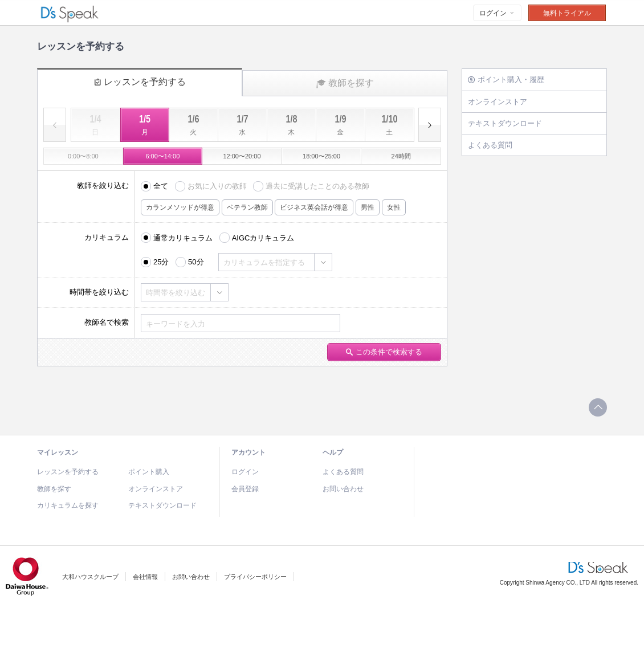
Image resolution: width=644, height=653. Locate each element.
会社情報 (145, 577)
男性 (368, 207)
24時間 (401, 156)
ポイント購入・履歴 (506, 79)
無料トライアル (567, 13)
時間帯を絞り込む (176, 293)
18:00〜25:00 (321, 156)
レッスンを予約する (140, 82)
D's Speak (71, 13)
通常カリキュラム (183, 238)
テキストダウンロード (505, 123)
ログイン (497, 13)
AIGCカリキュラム (263, 238)
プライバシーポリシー (255, 577)
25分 (161, 262)
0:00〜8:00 (83, 156)
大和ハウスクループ (90, 577)
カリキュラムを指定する (264, 262)
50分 (196, 262)
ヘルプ (333, 452)
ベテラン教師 (247, 207)
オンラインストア (498, 102)
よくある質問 (490, 145)
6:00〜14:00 (162, 156)
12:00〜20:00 (242, 156)
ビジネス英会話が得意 (314, 207)
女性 (394, 207)
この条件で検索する (384, 352)
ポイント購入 (149, 472)
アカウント (248, 452)
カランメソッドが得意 (180, 207)
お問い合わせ (343, 489)
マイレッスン (58, 452)
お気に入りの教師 (217, 186)
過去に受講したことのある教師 (317, 186)
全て (161, 186)
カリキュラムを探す (68, 505)
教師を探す (345, 83)
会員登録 (245, 489)
